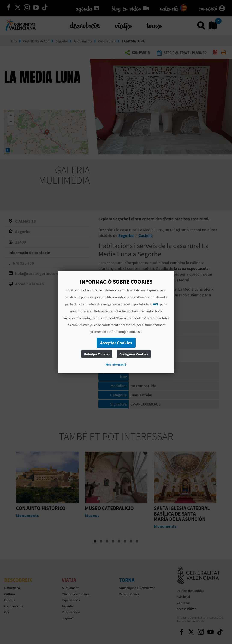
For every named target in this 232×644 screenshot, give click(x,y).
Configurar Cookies (134, 354)
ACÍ (155, 304)
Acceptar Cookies (116, 343)
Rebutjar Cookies (97, 354)
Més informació (116, 365)
